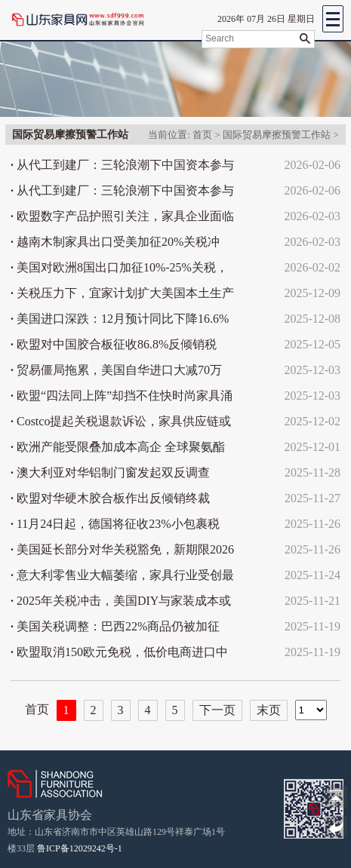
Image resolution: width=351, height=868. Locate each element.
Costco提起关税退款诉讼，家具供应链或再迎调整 (121, 425)
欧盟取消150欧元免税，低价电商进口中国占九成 (119, 655)
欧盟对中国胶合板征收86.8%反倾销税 (114, 344)
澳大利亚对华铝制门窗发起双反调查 (110, 472)
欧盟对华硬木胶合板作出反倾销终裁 (110, 498)
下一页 (217, 710)
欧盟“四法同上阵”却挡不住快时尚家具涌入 (122, 399)
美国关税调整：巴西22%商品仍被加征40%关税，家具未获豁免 (115, 630)
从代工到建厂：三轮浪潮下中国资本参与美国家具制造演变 (122, 168)
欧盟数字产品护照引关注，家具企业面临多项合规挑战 (122, 219)
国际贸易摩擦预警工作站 (277, 135)
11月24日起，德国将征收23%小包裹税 (115, 524)
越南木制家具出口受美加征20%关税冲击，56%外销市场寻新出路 (115, 245)
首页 (202, 135)
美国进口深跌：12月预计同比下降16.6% (120, 319)
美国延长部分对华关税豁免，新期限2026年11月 (122, 553)
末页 (269, 710)
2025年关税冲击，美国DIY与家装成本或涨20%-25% (121, 604)
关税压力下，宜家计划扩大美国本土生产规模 (122, 296)
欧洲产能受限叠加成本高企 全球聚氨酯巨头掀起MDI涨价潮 (118, 450)
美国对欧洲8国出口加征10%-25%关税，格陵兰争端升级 (119, 271)
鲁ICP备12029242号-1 (80, 848)
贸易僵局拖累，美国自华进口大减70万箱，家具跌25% (116, 373)
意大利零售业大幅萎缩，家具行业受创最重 (122, 578)
